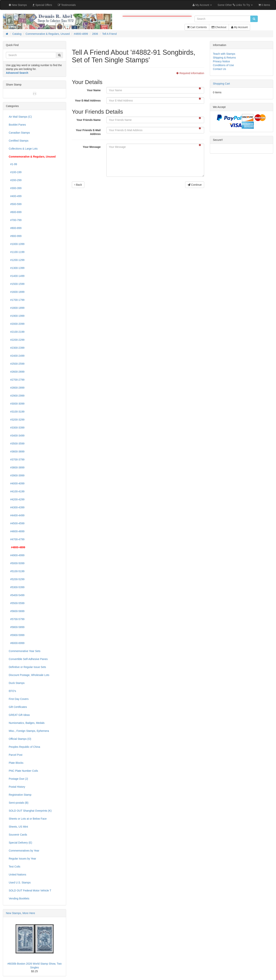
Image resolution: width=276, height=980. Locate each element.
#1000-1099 (17, 244)
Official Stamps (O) (20, 739)
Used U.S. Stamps (20, 883)
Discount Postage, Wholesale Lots (29, 675)
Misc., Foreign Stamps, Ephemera (29, 731)
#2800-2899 (17, 388)
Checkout (219, 27)
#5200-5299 (17, 579)
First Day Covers (19, 699)
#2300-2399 (17, 348)
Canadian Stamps (19, 133)
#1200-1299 (17, 260)
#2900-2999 (17, 396)
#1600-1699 (17, 292)
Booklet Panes (17, 125)
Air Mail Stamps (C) (20, 117)
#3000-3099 (17, 404)
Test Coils (15, 867)
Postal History (17, 787)
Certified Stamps (19, 141)
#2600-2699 (17, 372)
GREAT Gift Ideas (19, 715)
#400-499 (15, 196)
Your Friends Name (88, 120)
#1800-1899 (17, 308)
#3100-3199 (17, 412)
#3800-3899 (17, 467)
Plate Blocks (16, 763)
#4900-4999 (17, 555)
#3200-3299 (17, 420)
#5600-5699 (17, 611)
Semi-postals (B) (19, 803)
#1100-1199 (17, 252)
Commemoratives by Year (24, 851)
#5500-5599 (17, 603)
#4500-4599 (17, 523)
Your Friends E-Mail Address (88, 132)
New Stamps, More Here (20, 913)
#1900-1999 (17, 316)
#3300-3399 (17, 428)
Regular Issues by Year (22, 859)
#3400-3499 (17, 436)
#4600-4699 (17, 531)
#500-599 (15, 204)
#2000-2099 (17, 324)
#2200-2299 (17, 340)
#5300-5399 (17, 587)
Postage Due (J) (18, 779)
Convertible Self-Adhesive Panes (28, 659)
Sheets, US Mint (18, 827)
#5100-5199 (17, 571)
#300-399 (15, 188)
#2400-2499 (17, 356)
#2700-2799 (17, 380)
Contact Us (219, 69)
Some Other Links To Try (235, 5)
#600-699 (15, 212)
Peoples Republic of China (24, 747)
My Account (239, 27)
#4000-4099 (17, 483)
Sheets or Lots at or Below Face (28, 819)
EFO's (12, 691)
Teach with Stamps (224, 54)
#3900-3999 (17, 475)
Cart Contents (197, 27)
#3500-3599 (17, 444)
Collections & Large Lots (23, 149)
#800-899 (15, 228)
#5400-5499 (17, 595)
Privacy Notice (221, 61)
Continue (195, 185)
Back (78, 185)
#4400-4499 (17, 515)
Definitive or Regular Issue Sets (27, 667)
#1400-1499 (17, 276)
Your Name (94, 90)
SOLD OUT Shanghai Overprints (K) (30, 811)
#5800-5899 (17, 627)
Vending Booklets (19, 898)
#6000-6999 (17, 643)
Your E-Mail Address (88, 101)
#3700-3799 (17, 459)
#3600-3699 (17, 452)
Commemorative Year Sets (25, 651)
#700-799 (15, 220)
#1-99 (13, 164)
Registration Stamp (20, 795)
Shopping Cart (221, 84)
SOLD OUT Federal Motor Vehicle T (30, 890)
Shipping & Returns (224, 58)
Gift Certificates (18, 707)
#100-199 (15, 172)
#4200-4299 (17, 499)
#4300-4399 (17, 507)
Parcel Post (16, 755)
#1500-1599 (17, 284)
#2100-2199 (17, 332)
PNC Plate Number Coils (23, 771)
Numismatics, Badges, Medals (27, 723)
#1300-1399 (17, 268)
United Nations (17, 875)
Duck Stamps (17, 683)
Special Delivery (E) (20, 843)
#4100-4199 (17, 491)
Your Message (92, 147)
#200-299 (15, 180)
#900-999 (15, 236)
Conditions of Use (223, 65)
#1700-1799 (17, 300)
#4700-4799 (17, 539)
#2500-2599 (17, 364)
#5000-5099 (17, 563)
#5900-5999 (17, 635)
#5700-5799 (17, 619)
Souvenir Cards (18, 835)
